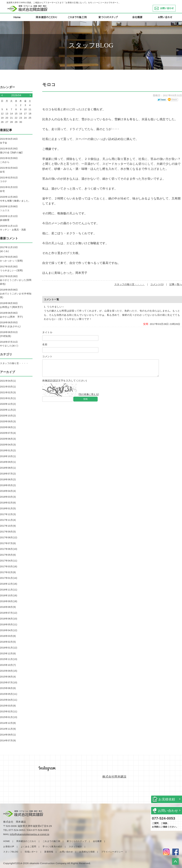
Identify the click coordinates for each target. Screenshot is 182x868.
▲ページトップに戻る (175, 861)
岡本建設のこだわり (46, 17)
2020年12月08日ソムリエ (9, 208)
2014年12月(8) (8, 723)
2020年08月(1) (8, 427)
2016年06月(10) (9, 619)
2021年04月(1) (8, 381)
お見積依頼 (167, 799)
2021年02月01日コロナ (9, 180)
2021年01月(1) (8, 398)
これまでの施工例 (52, 841)
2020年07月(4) (8, 433)
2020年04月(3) (8, 445)
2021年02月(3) (8, 392)
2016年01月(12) (9, 648)
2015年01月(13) (9, 717)
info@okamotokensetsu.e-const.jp (30, 834)
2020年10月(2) (8, 416)
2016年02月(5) (8, 642)
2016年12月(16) (9, 584)
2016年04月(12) (9, 630)
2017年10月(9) (8, 526)
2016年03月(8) (8, 636)
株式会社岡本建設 (114, 777)
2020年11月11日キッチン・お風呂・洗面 (13, 228)
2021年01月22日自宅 (9, 189)
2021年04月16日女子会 (9, 141)
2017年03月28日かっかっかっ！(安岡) (11, 259)
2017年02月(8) (8, 572)
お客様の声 (9, 847)
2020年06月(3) (8, 439)
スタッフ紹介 (75, 847)
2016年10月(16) (9, 595)
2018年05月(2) (8, 485)
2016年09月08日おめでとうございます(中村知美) (16, 294)
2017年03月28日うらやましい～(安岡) (11, 268)
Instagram (166, 852)
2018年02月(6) (8, 503)
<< (4, 95)
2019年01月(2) (8, 450)
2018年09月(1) (8, 462)
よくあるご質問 (29, 847)
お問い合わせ (175, 8)
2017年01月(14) (9, 578)
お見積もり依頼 (87, 852)
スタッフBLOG (11, 852)
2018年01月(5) (8, 508)
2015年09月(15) (9, 671)
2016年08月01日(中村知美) (9, 334)
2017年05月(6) (8, 555)
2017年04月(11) (9, 561)
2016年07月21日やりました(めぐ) (9, 344)
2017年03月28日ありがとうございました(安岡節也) (16, 280)
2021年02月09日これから (9, 160)
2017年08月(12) (9, 537)
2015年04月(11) (9, 700)
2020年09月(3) (8, 421)
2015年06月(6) (8, 688)
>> (28, 95)
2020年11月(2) (8, 410)
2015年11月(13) (9, 659)
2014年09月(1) (8, 735)
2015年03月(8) (8, 706)
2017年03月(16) (9, 566)
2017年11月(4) (8, 520)
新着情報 (49, 852)
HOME (7, 841)
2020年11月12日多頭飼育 (9, 218)
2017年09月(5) (8, 532)
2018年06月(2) (8, 479)
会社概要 (137, 17)
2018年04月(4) (8, 491)
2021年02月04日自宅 (9, 170)
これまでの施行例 (77, 17)
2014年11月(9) (8, 729)
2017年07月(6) (8, 543)
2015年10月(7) (8, 665)
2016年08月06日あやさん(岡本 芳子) (11, 315)
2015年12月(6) (8, 653)
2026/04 (16, 95)
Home (17, 17)
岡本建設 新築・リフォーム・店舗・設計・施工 (27, 8)
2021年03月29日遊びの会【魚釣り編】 (12, 151)
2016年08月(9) (8, 607)
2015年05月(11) (9, 694)
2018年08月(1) (8, 468)
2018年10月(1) (8, 456)
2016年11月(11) (9, 590)
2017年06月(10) (9, 549)
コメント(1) (157, 284)
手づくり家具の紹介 (52, 847)
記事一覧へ (176, 284)
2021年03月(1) (8, 387)
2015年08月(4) (8, 677)
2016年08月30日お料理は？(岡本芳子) (11, 305)
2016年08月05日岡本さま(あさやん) (10, 324)
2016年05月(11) (9, 624)
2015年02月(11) (9, 711)
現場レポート (31, 852)
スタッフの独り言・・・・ (130, 284)
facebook (175, 852)
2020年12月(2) (8, 404)
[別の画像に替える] (89, 397)
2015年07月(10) (9, 682)
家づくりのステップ (108, 17)
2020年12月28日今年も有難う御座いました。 (15, 199)
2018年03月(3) (8, 497)
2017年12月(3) (8, 514)
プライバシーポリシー (112, 852)
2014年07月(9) (8, 740)
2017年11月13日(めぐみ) (9, 249)
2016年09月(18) (9, 601)
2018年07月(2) (8, 474)
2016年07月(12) (9, 613)
